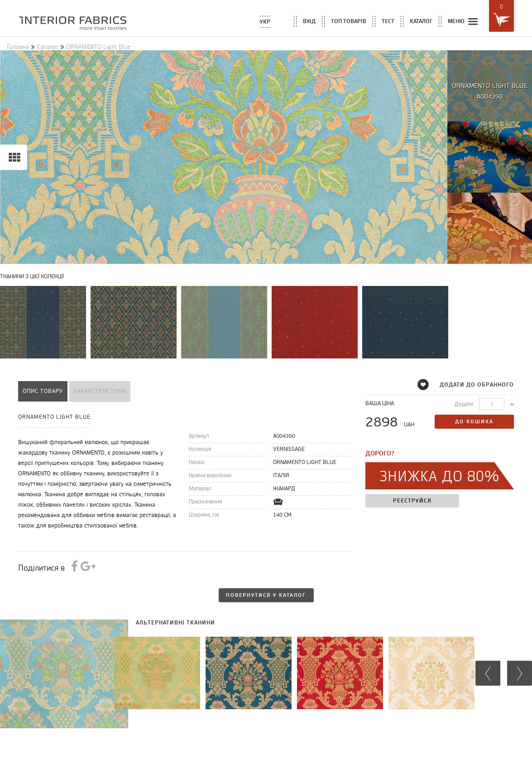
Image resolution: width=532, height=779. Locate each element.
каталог (421, 21)
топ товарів (349, 21)
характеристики (100, 391)
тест (388, 21)
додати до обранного (471, 385)
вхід (309, 21)
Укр (265, 22)
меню (463, 22)
